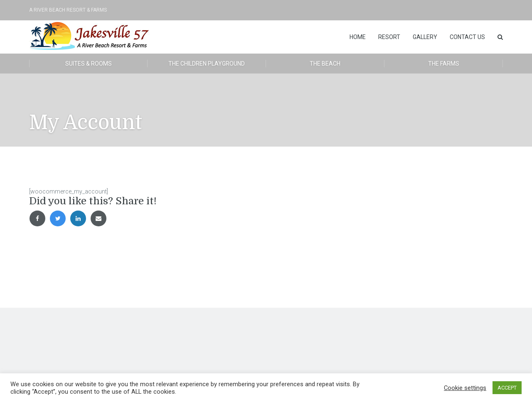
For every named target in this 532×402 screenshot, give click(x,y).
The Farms (444, 64)
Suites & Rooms (89, 64)
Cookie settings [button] (465, 388)
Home (358, 37)
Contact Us (467, 37)
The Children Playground (207, 64)
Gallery (425, 37)
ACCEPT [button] (507, 388)
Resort (389, 37)
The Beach (325, 64)
